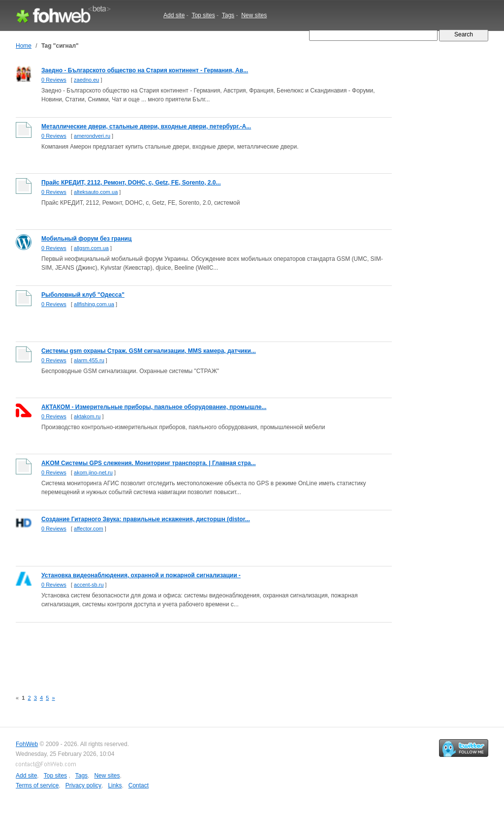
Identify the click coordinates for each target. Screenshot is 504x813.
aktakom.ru (87, 416)
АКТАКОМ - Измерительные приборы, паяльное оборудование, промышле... (154, 407)
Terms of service (37, 785)
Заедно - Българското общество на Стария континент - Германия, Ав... (145, 70)
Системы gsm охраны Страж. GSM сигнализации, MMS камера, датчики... (149, 351)
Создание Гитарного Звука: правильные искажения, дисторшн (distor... (146, 519)
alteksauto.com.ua (96, 192)
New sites (254, 15)
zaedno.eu (86, 80)
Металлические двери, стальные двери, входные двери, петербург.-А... (146, 126)
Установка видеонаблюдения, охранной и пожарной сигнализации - (141, 575)
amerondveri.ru (92, 136)
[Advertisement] (195, 651)
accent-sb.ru (89, 585)
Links (115, 785)
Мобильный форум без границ (86, 239)
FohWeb (27, 744)
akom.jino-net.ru (93, 472)
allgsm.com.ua (91, 248)
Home (24, 46)
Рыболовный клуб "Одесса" (83, 295)
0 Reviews (54, 80)
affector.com (89, 529)
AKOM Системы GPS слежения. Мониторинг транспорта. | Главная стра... (149, 463)
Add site (174, 15)
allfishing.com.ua (94, 304)
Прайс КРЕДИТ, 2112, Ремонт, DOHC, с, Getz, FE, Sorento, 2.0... (131, 183)
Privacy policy (83, 785)
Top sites (203, 15)
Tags (228, 15)
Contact (139, 785)
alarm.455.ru (89, 360)
